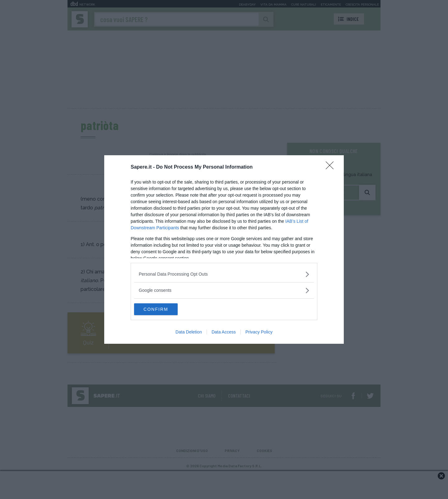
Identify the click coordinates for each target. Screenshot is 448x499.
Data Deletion (189, 332)
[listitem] (224, 274)
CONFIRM (163, 309)
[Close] (332, 167)
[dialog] (224, 250)
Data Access (224, 332)
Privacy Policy (259, 332)
